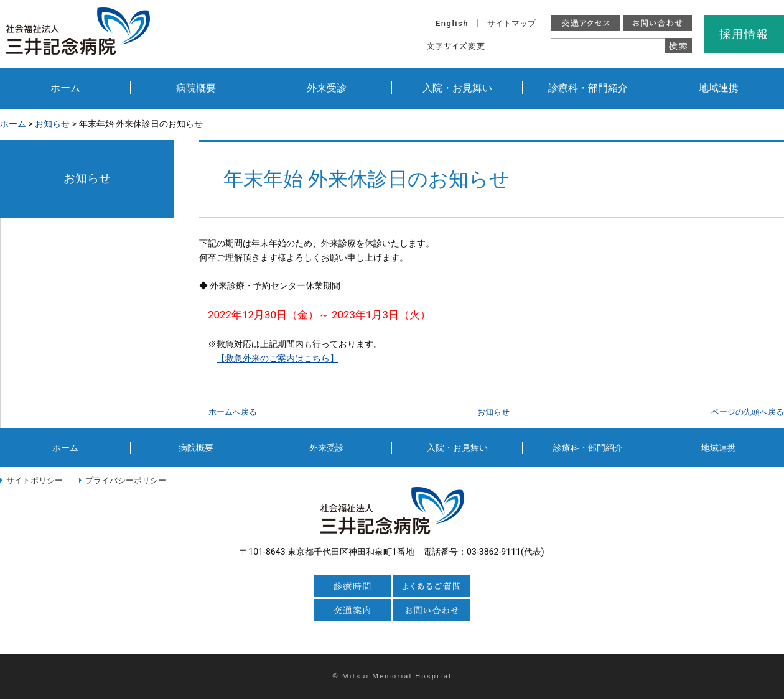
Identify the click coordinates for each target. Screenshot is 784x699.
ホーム (65, 88)
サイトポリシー (35, 480)
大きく (531, 46)
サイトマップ (511, 23)
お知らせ (52, 124)
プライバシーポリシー (126, 480)
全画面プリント (654, 124)
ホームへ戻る (233, 412)
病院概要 (196, 88)
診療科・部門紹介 (588, 88)
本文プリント (744, 124)
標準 (505, 46)
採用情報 (744, 34)
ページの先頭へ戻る (748, 412)
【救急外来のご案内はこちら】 (278, 358)
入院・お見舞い (457, 88)
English (452, 23)
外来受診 (327, 88)
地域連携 (719, 88)
